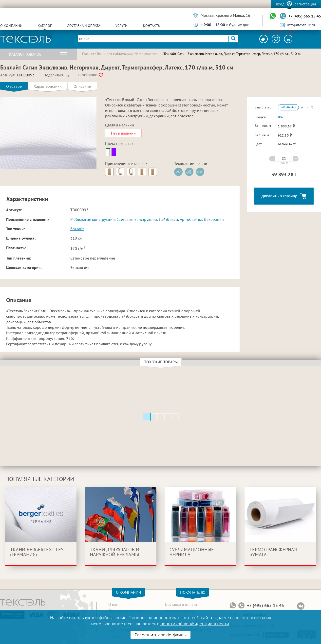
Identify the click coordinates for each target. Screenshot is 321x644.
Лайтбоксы (169, 219)
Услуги (122, 26)
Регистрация (305, 4)
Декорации (214, 219)
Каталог (45, 26)
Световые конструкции (137, 219)
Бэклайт (77, 229)
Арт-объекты (191, 219)
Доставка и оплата (84, 26)
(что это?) (307, 107)
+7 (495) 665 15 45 (305, 16)
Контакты (152, 26)
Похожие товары (161, 362)
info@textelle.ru (301, 25)
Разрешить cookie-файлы (160, 635)
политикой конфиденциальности (195, 624)
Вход (280, 4)
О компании (11, 26)
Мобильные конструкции (93, 219)
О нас (113, 604)
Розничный (288, 107)
